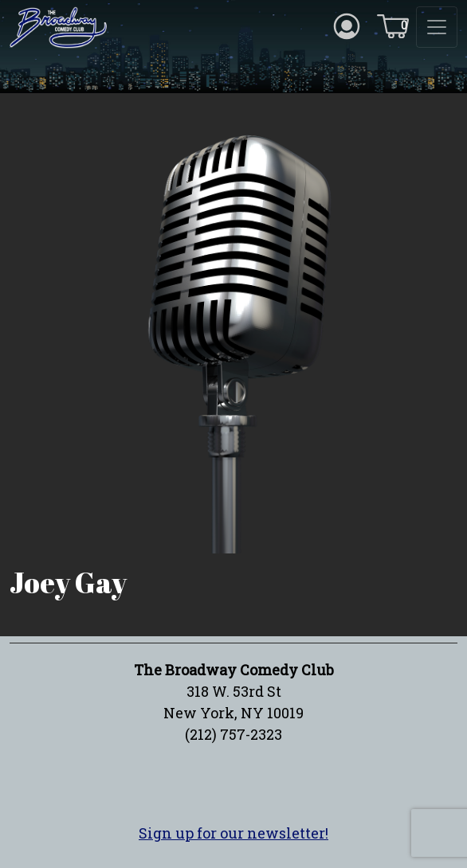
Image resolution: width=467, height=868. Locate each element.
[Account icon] (347, 25)
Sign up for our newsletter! (233, 833)
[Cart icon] (393, 25)
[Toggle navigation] (437, 27)
